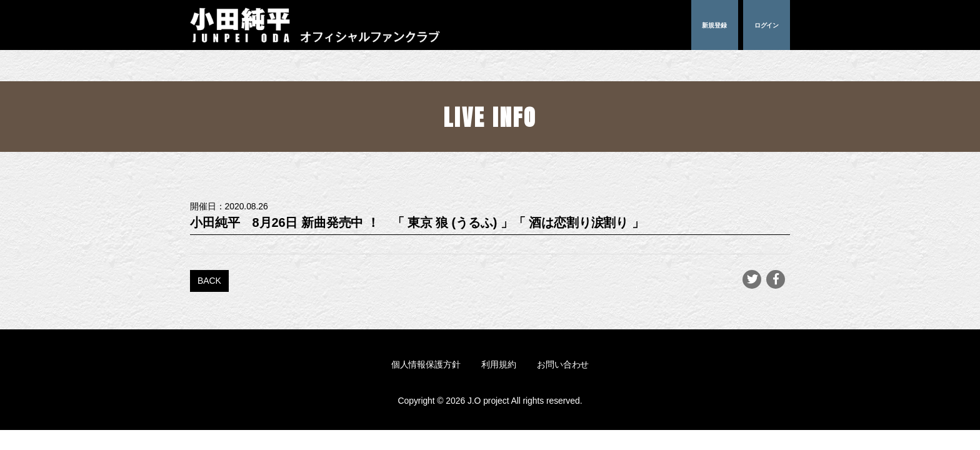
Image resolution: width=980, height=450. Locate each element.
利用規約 (499, 364)
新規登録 (714, 25)
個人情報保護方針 (426, 364)
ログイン (767, 25)
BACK (209, 281)
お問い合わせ (563, 364)
